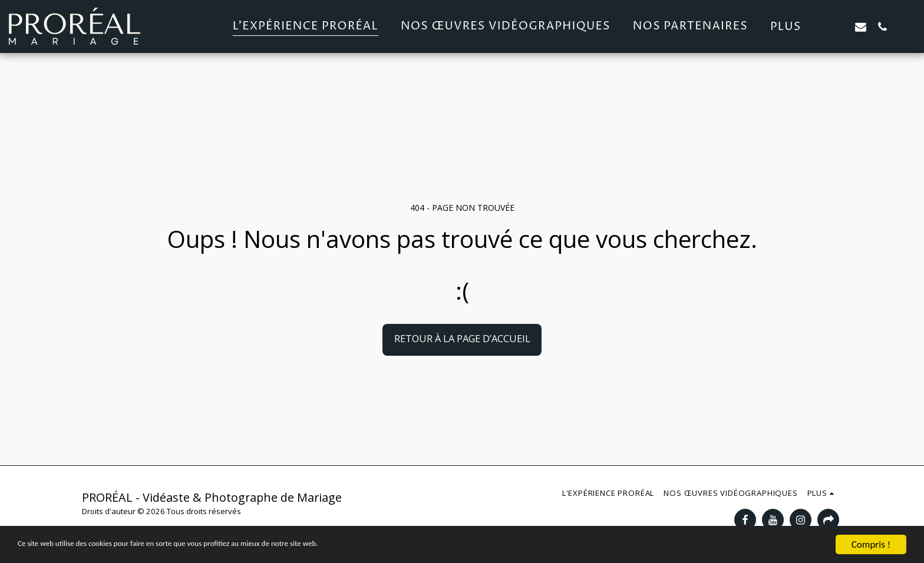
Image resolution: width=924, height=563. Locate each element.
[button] (839, 27)
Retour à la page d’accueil (462, 338)
